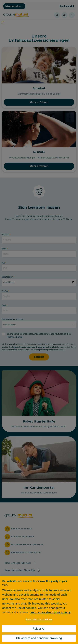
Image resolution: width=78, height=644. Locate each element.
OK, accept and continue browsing (39, 638)
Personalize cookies (39, 619)
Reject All (39, 629)
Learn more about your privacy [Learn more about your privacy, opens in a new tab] (50, 612)
